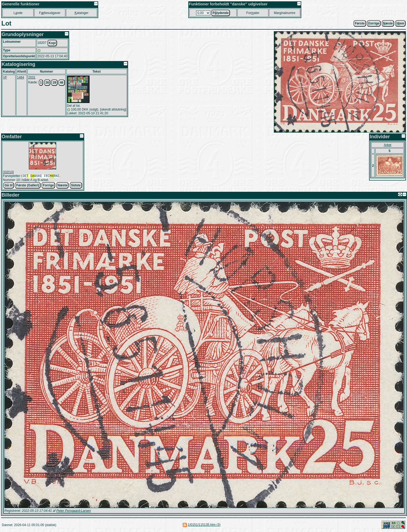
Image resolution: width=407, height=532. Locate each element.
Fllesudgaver (50, 13)
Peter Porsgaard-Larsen (73, 511)
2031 (32, 77)
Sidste (76, 186)
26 (47, 83)
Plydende (221, 13)
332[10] (8, 172)
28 (54, 83)
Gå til (9, 186)
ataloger (81, 13)
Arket (388, 145)
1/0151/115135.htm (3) (204, 525)
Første (360, 23)
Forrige (48, 186)
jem (400, 23)
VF (5, 77)
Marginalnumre (285, 13)
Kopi (52, 43)
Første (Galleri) (28, 186)
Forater (253, 13)
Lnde (18, 13)
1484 (21, 77)
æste (388, 23)
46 (61, 83)
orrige (374, 23)
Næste (63, 186)
